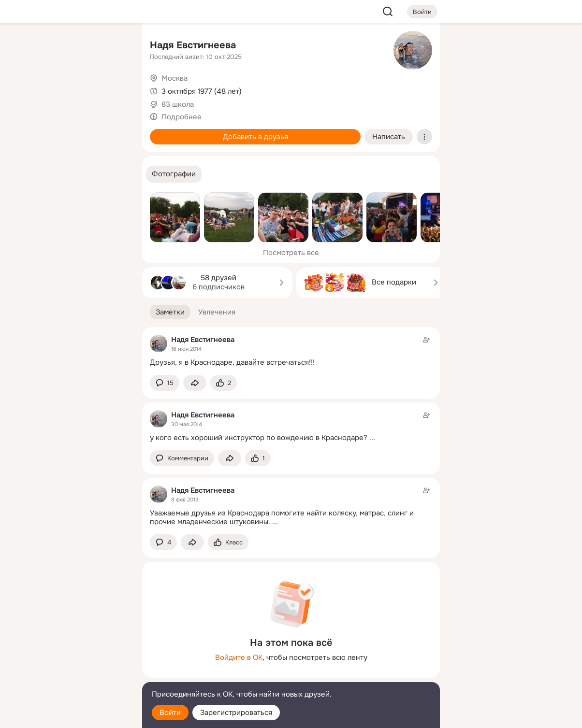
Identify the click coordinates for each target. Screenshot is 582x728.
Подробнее (182, 117)
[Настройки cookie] (71, 715)
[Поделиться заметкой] (195, 383)
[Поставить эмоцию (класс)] (224, 383)
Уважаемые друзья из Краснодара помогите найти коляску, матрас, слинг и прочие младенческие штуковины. (282, 518)
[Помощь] (28, 174)
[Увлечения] (71, 46)
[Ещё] (71, 653)
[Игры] (113, 131)
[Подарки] (28, 131)
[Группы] (113, 46)
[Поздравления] (71, 131)
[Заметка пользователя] (291, 351)
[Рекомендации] (71, 174)
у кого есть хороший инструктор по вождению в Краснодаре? (259, 438)
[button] (174, 174)
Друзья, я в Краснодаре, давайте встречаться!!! (232, 362)
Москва (175, 78)
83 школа (178, 104)
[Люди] (71, 89)
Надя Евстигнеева (193, 45)
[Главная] (28, 46)
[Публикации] (28, 89)
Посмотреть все (291, 253)
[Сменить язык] (71, 674)
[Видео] (113, 89)
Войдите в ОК (239, 657)
